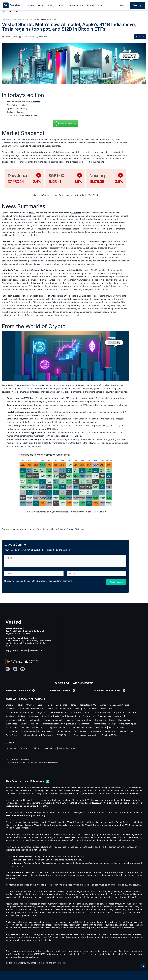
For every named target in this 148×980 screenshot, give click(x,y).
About (61, 5)
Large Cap (49, 716)
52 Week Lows (85, 732)
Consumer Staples (14, 728)
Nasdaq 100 (83, 708)
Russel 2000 (110, 708)
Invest (31, 5)
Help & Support (76, 5)
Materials (54, 724)
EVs (28, 315)
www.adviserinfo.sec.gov (90, 808)
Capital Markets (98, 720)
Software (10, 720)
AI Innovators (120, 724)
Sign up (137, 5)
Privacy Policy (51, 753)
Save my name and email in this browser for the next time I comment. (39, 581)
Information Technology (73, 724)
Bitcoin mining (32, 439)
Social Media (32, 728)
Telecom (83, 720)
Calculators (11, 753)
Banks (127, 720)
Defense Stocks (13, 736)
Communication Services (104, 728)
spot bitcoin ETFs (62, 398)
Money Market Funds (123, 705)
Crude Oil (10, 705)
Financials (106, 724)
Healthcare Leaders (50, 736)
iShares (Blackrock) (59, 712)
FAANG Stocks (83, 736)
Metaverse (124, 728)
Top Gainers (115, 720)
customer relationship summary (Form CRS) (27, 811)
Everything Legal (69, 753)
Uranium (31, 705)
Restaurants (47, 720)
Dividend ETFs (12, 708)
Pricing (51, 5)
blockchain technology (72, 436)
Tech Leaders (102, 732)
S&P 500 (96, 708)
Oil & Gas (75, 716)
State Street (78, 712)
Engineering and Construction (97, 716)
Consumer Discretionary (54, 728)
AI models (35, 102)
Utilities (42, 724)
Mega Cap (63, 716)
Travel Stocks (30, 736)
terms (46, 967)
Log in (123, 5)
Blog (19, 19)
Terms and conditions (30, 753)
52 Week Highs (48, 732)
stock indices (22, 139)
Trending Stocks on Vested (107, 736)
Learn (41, 5)
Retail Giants (117, 732)
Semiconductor (13, 724)
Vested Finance (8, 19)
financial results (98, 139)
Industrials (93, 724)
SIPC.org (42, 820)
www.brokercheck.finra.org (19, 820)
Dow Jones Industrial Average (20, 712)
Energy (133, 724)
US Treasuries (103, 705)
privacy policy (60, 967)
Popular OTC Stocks (15, 740)
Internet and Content (66, 720)
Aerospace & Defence (28, 720)
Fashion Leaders (66, 732)
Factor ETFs (68, 708)
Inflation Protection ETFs (34, 708)
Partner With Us (95, 5)
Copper (42, 705)
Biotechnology (122, 716)
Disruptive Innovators (79, 728)
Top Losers (68, 736)
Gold (52, 705)
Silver (21, 705)
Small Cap (24, 716)
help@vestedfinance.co (17, 650)
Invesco (90, 712)
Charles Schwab (105, 712)
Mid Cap (36, 716)
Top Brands (122, 712)
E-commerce (31, 732)
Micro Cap (10, 716)
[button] (4, 11)
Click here (79, 529)
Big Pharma (132, 732)
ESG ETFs (54, 708)
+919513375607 (37, 650)
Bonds (76, 705)
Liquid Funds (63, 705)
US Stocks (27, 19)
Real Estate (88, 705)
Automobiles (29, 724)
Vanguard (42, 712)
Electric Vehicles (13, 732)
